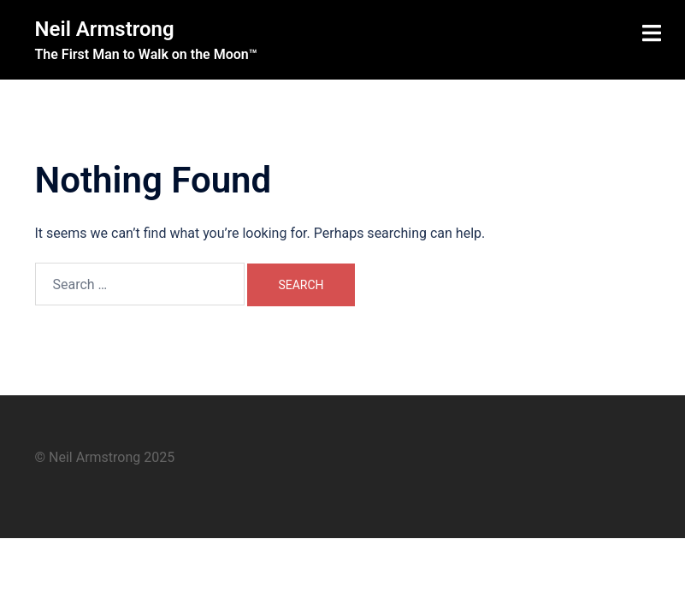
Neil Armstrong (105, 29)
